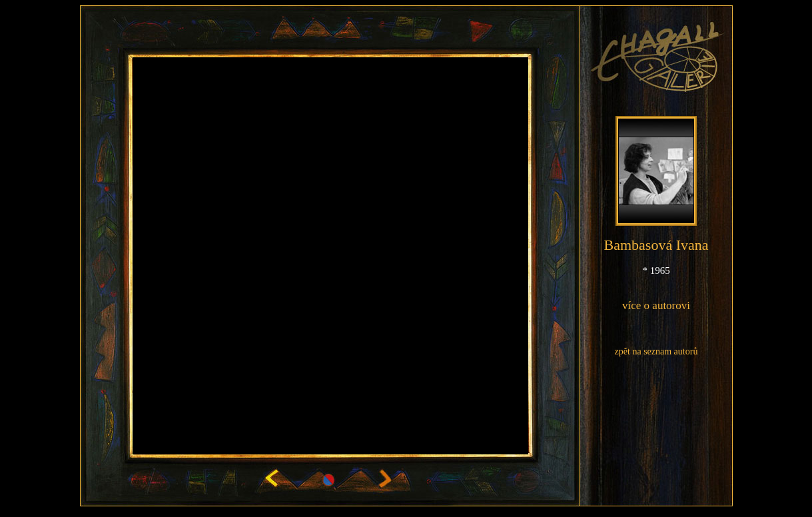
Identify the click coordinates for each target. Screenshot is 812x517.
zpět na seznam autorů (656, 351)
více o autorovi (656, 305)
